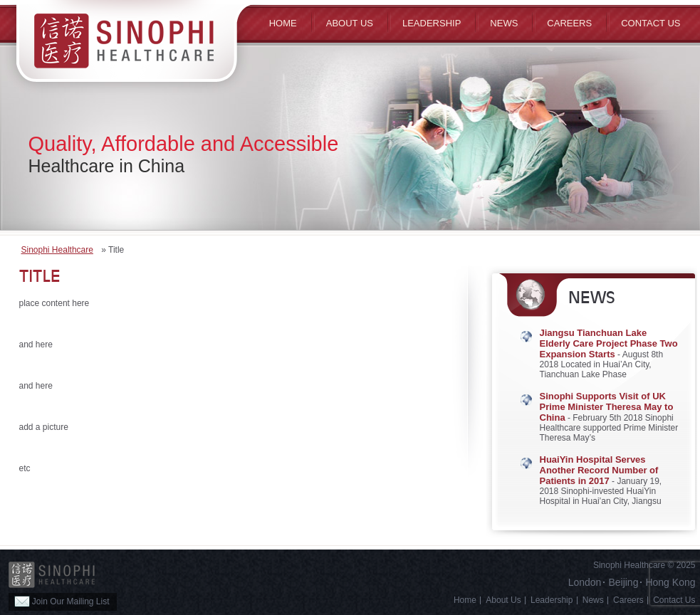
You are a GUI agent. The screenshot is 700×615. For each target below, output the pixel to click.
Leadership (432, 23)
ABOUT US (350, 23)
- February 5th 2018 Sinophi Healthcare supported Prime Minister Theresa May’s (609, 417)
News (504, 23)
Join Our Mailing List (62, 601)
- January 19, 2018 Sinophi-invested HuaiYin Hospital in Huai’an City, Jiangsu (601, 480)
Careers (569, 23)
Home (283, 23)
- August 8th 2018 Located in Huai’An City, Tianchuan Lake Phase (609, 354)
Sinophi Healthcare (57, 250)
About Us (503, 600)
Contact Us (651, 23)
